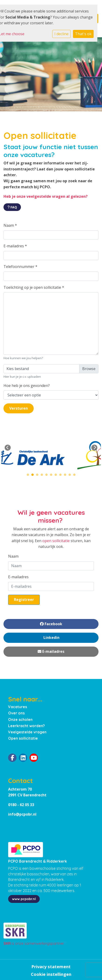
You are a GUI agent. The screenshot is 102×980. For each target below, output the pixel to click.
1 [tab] (29, 476)
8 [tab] (62, 476)
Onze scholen (20, 719)
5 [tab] (48, 476)
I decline (61, 34)
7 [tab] (57, 476)
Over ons (16, 713)
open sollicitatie (56, 541)
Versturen (19, 408)
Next (94, 448)
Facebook (51, 624)
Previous (8, 448)
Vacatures (18, 707)
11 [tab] (76, 476)
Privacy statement (51, 967)
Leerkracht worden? (26, 726)
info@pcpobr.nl (22, 814)
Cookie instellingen (51, 974)
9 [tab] (66, 476)
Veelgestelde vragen (27, 732)
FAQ (12, 207)
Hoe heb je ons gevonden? (27, 386)
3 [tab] (38, 476)
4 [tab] (43, 476)
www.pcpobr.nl (24, 899)
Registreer (24, 600)
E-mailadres (15, 246)
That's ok (83, 34)
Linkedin (51, 638)
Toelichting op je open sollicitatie (34, 287)
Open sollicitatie (23, 738)
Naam (10, 225)
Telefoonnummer (20, 267)
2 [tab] (34, 476)
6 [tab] (52, 476)
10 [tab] (71, 476)
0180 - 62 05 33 (21, 805)
